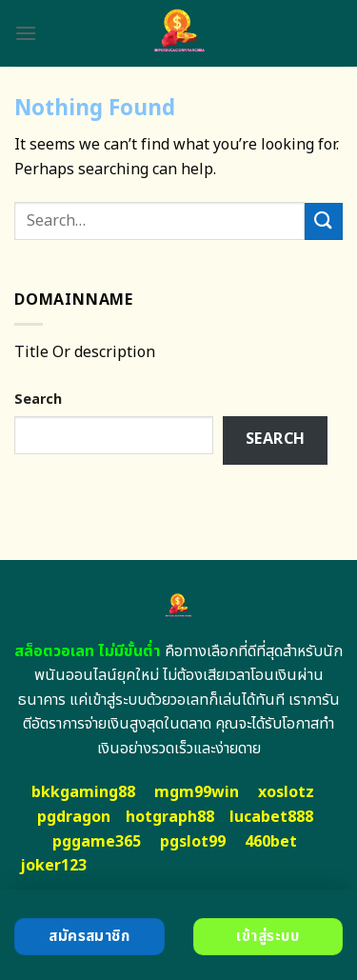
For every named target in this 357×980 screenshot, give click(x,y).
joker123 (53, 866)
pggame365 (97, 842)
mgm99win (197, 792)
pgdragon (74, 817)
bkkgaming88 (83, 792)
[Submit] (324, 221)
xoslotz (286, 792)
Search (38, 400)
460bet (271, 842)
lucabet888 (271, 817)
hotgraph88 (170, 817)
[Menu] (26, 33)
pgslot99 (193, 842)
